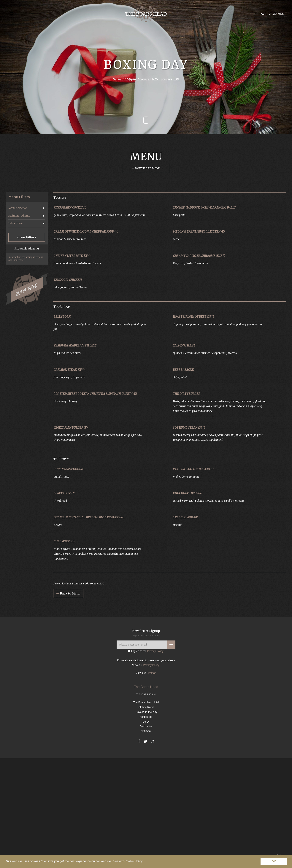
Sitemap (151, 783)
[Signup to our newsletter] (171, 754)
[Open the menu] (11, 14)
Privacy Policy (155, 761)
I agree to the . (146, 761)
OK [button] (274, 861)
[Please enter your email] (146, 754)
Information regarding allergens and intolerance (26, 259)
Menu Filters (19, 197)
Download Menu (146, 168)
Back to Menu (68, 703)
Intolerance (16, 223)
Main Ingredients (19, 216)
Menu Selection (18, 208)
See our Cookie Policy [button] (128, 861)
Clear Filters (27, 237)
